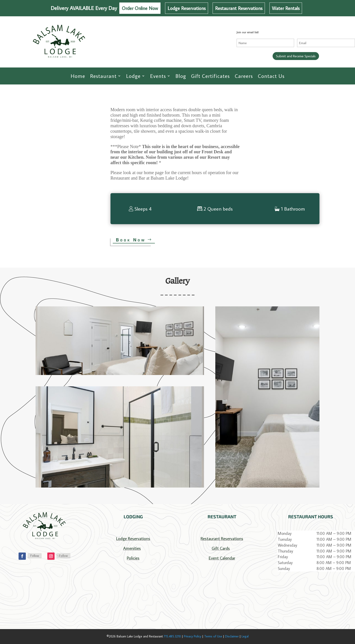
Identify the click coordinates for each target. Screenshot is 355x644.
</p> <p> (133, 594)
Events (158, 76)
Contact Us (271, 76)
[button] (120, 341)
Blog (181, 76)
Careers (244, 76)
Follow (35, 556)
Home (78, 76)
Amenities (132, 548)
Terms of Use (213, 636)
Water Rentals (286, 8)
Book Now (131, 240)
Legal (245, 636)
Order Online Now (140, 8)
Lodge (133, 76)
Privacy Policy (193, 636)
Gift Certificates (210, 76)
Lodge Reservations (187, 8)
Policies (133, 558)
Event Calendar (222, 558)
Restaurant (103, 76)
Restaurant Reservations (239, 8)
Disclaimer (232, 636)
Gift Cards (221, 548)
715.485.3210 (172, 636)
